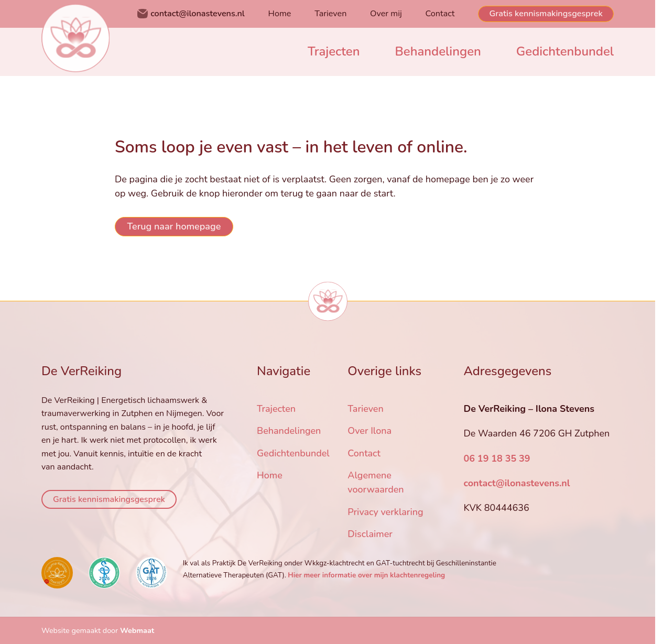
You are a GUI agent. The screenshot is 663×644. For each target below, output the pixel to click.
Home (280, 14)
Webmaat (137, 630)
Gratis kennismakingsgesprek (546, 14)
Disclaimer (370, 534)
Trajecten (334, 52)
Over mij (386, 14)
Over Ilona (369, 431)
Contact (440, 14)
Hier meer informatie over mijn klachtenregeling (366, 575)
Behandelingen (438, 52)
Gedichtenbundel (565, 52)
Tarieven (330, 14)
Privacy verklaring (385, 512)
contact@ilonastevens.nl (198, 14)
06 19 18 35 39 (497, 459)
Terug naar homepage (174, 226)
